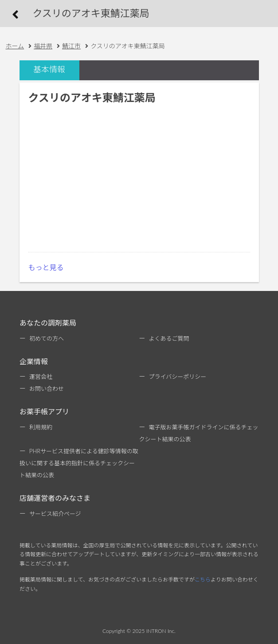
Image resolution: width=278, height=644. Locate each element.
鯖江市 (71, 46)
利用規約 (41, 427)
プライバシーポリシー (178, 377)
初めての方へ (47, 338)
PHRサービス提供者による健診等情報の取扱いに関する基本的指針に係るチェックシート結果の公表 (79, 463)
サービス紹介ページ (55, 514)
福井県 (43, 46)
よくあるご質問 (169, 338)
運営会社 (41, 377)
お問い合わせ (47, 389)
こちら (203, 579)
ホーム (15, 46)
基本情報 (49, 69)
